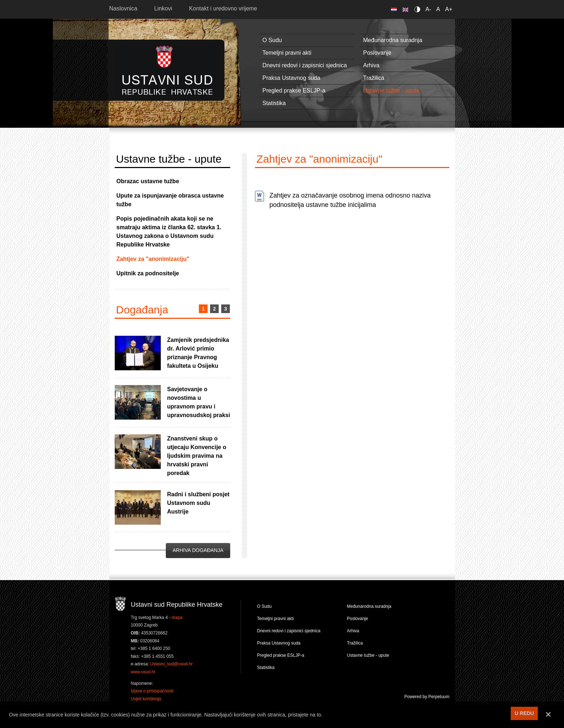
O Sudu (272, 40)
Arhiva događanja (198, 550)
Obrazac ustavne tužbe (148, 181)
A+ (449, 9)
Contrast (419, 9)
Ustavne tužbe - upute (392, 91)
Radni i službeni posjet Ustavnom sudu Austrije (198, 503)
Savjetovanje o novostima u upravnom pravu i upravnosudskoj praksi (199, 402)
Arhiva (371, 65)
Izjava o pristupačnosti (152, 691)
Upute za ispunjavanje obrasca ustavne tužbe (170, 200)
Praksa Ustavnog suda (292, 78)
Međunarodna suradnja (393, 40)
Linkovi (163, 8)
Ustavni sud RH (167, 70)
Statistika (274, 103)
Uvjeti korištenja (146, 699)
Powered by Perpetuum (427, 697)
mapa (177, 618)
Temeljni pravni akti (287, 53)
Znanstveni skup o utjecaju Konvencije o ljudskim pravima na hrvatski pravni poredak (197, 456)
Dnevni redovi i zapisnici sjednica (305, 65)
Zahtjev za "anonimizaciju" (153, 259)
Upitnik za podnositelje (148, 273)
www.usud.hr (143, 672)
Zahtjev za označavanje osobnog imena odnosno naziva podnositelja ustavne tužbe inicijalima (350, 200)
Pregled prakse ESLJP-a (294, 91)
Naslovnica (123, 8)
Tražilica (374, 78)
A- (428, 9)
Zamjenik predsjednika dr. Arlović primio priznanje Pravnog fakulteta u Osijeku (198, 353)
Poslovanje (377, 53)
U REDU (524, 713)
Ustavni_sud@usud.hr (172, 664)
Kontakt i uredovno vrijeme (223, 8)
